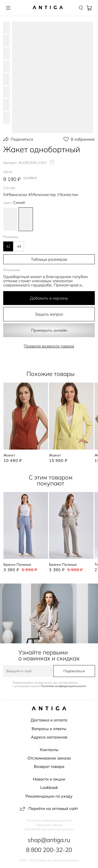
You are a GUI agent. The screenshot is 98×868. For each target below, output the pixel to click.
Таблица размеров (49, 259)
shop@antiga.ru (49, 840)
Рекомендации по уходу (49, 796)
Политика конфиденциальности (49, 821)
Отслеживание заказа (49, 758)
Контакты (49, 750)
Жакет (55, 455)
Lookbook (49, 787)
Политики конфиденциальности (63, 686)
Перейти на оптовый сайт (49, 808)
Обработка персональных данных (49, 829)
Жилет (9, 455)
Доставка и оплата (49, 720)
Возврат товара (49, 766)
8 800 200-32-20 (49, 850)
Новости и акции (49, 779)
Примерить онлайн (49, 330)
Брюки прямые (17, 564)
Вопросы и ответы (49, 729)
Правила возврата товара (49, 346)
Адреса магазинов (49, 737)
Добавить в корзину (49, 298)
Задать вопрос (49, 314)
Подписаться (74, 671)
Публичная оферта (49, 825)
